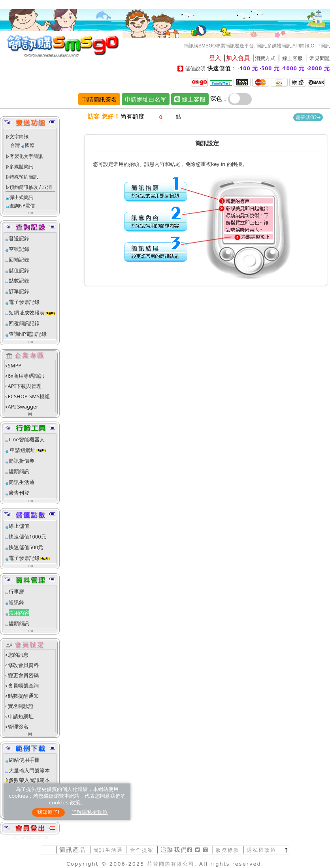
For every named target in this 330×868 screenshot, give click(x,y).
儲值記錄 (19, 270)
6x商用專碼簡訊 (26, 376)
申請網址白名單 (146, 99)
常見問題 (320, 58)
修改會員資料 (23, 665)
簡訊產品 (73, 850)
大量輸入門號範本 (29, 770)
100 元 (249, 68)
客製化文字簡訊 (26, 156)
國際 (30, 145)
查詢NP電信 (22, 206)
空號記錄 (19, 249)
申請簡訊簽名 (99, 99)
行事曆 (16, 591)
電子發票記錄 (24, 302)
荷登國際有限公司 (171, 864)
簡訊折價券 (22, 461)
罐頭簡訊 (19, 471)
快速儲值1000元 (27, 537)
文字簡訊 (19, 137)
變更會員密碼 (23, 675)
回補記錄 (19, 260)
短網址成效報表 (32, 313)
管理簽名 (18, 727)
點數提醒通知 (23, 696)
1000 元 (294, 68)
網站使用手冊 (24, 760)
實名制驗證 (21, 706)
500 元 (271, 68)
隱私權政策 (261, 850)
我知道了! (48, 812)
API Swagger (23, 407)
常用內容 (19, 613)
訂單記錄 (19, 291)
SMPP (15, 365)
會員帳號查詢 (23, 685)
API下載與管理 (25, 386)
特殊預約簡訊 (24, 177)
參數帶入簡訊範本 (29, 780)
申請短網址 (22, 450)
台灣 (15, 145)
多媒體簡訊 (21, 167)
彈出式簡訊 (21, 197)
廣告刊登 (19, 493)
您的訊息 (18, 655)
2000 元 (319, 68)
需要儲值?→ (308, 117)
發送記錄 (19, 238)
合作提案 (142, 850)
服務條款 (228, 850)
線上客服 (292, 58)
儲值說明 (195, 69)
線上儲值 (19, 526)
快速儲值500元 (26, 547)
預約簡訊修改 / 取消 (31, 187)
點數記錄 (19, 281)
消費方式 (265, 58)
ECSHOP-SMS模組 (29, 396)
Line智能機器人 (27, 439)
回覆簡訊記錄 (24, 323)
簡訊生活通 (22, 482)
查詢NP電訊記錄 (28, 334)
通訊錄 (16, 602)
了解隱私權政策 (90, 812)
